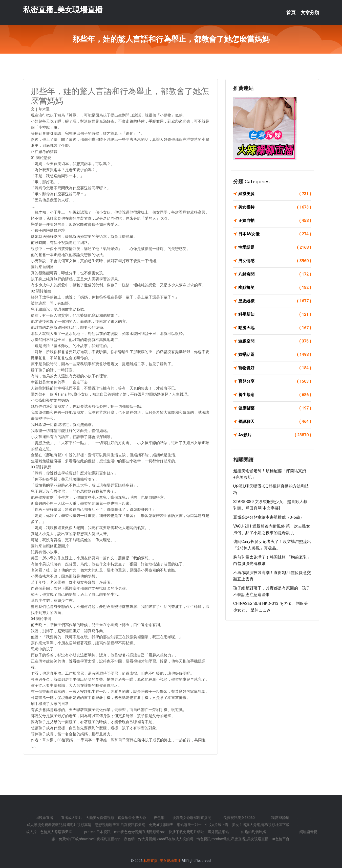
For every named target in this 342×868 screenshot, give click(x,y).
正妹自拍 (275, 221)
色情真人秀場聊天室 (56, 832)
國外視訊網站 (218, 832)
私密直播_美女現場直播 (63, 10)
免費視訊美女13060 (239, 818)
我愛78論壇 (280, 818)
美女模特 (275, 207)
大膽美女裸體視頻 (100, 818)
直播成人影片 (72, 818)
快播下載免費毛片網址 (186, 832)
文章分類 (310, 13)
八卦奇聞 (275, 274)
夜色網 (159, 818)
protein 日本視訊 (97, 832)
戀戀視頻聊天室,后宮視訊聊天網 (120, 825)
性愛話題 (275, 247)
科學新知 (275, 314)
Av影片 (275, 435)
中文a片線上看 (217, 825)
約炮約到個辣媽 (253, 832)
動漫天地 (275, 328)
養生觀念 (275, 395)
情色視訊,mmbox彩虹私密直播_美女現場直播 (232, 839)
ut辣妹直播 (44, 818)
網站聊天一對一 (189, 825)
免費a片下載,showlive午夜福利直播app (90, 839)
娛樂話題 (275, 355)
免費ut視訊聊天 (161, 825)
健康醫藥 (275, 408)
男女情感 (275, 261)
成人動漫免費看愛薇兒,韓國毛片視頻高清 (59, 825)
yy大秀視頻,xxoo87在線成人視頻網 (166, 839)
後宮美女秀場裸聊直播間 (192, 818)
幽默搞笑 (275, 288)
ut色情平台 (281, 839)
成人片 (31, 832)
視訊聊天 (275, 422)
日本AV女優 (275, 234)
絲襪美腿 (275, 194)
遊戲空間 (275, 341)
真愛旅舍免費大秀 (132, 818)
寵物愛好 (275, 368)
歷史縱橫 (275, 301)
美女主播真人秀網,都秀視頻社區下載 (261, 825)
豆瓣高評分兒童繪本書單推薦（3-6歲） (269, 517)
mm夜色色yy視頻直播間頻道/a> (140, 832)
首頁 (291, 13)
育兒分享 (275, 381)
